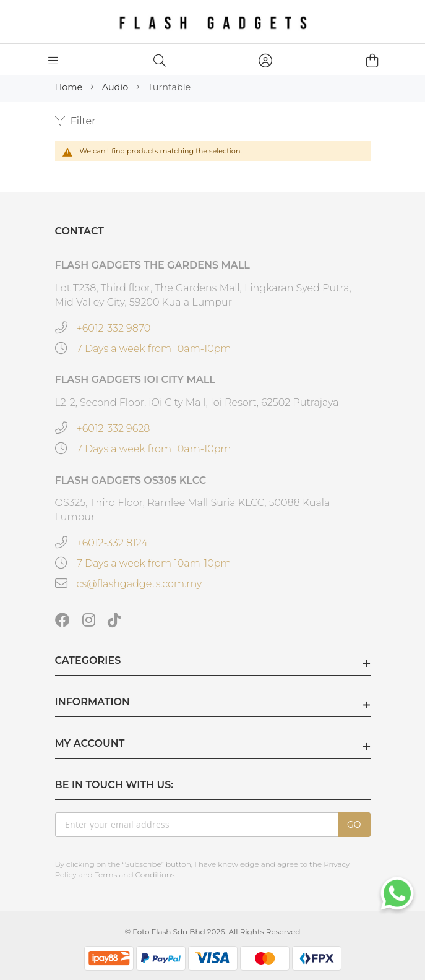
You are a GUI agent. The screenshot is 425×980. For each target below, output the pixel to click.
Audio (116, 87)
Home (70, 87)
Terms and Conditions (135, 875)
